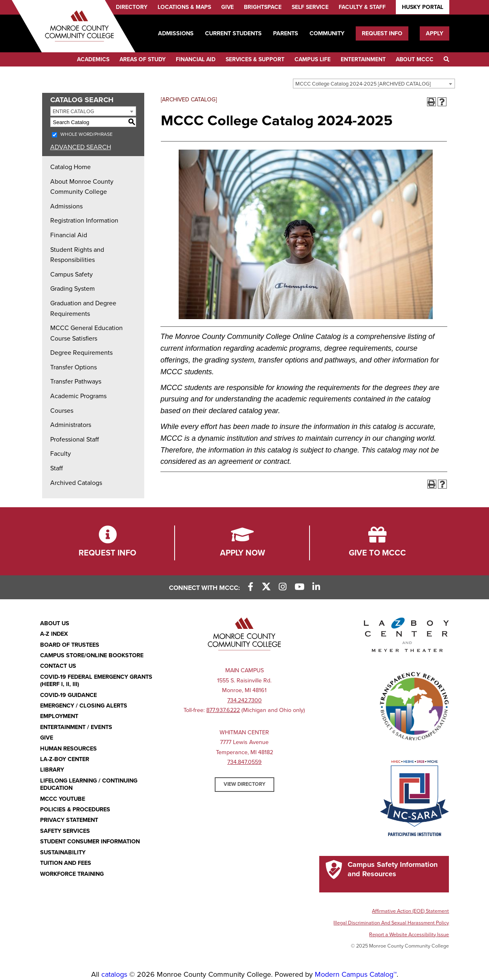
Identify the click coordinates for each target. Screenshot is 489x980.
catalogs (114, 974)
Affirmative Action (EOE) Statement (410, 911)
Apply (435, 33)
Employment (59, 716)
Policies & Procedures (75, 810)
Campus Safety (72, 274)
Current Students (233, 33)
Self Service (310, 7)
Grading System (73, 289)
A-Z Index (54, 634)
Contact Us (58, 666)
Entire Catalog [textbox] (73, 112)
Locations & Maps (184, 7)
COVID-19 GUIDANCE (68, 695)
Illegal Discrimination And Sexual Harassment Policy (391, 923)
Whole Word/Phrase (86, 134)
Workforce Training (72, 874)
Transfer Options (74, 367)
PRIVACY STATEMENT (69, 820)
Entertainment (363, 59)
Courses (62, 411)
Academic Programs (78, 396)
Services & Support (255, 59)
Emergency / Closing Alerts (84, 706)
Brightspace (263, 7)
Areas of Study (143, 59)
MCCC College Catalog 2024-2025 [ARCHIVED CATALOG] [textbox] (363, 84)
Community (327, 33)
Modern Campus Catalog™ (356, 974)
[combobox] (374, 84)
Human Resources (68, 749)
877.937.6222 (223, 710)
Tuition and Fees (66, 863)
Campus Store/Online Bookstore (92, 655)
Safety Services (65, 831)
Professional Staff (75, 440)
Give (227, 7)
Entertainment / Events (76, 727)
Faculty (61, 454)
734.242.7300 (244, 700)
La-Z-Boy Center (65, 759)
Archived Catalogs (76, 483)
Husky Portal (423, 7)
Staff (57, 468)
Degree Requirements (81, 353)
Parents (286, 33)
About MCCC (415, 59)
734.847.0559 (244, 762)
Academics (93, 59)
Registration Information (84, 221)
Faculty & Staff (362, 7)
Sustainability (63, 852)
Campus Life (313, 59)
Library (52, 770)
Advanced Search (81, 147)
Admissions (176, 33)
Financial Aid (196, 59)
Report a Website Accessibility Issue (409, 935)
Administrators (71, 425)
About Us (55, 623)
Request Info (382, 33)
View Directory (244, 784)
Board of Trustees (70, 645)
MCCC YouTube (63, 799)
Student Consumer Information (90, 842)
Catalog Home (70, 167)
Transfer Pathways (76, 382)
